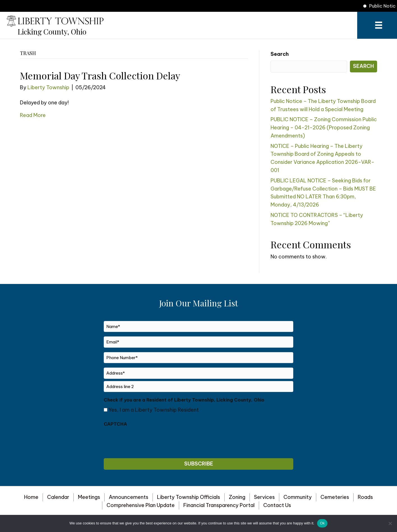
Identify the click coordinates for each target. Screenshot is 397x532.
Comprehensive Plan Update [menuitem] (141, 505)
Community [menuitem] (298, 497)
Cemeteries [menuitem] (335, 497)
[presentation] (146, 441)
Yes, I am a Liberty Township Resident (154, 410)
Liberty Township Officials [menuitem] (189, 497)
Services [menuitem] (264, 497)
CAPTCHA (115, 424)
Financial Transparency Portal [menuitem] (219, 505)
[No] (390, 523)
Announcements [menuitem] (129, 497)
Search (280, 54)
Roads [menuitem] (365, 497)
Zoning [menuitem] (237, 497)
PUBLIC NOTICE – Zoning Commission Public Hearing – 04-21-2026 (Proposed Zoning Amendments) (324, 128)
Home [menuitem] (31, 497)
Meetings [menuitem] (89, 497)
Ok (322, 523)
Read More (33, 115)
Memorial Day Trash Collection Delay (100, 75)
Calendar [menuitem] (58, 497)
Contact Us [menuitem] (277, 505)
